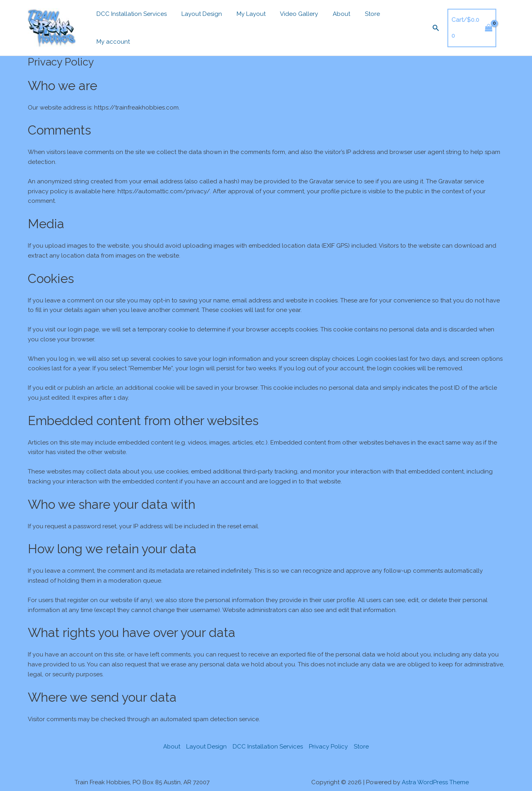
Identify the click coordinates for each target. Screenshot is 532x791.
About (330, 26)
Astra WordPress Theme (435, 778)
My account (394, 26)
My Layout (244, 26)
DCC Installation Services (130, 26)
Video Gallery (290, 26)
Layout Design (198, 26)
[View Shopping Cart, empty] (465, 26)
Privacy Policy (329, 742)
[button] (428, 26)
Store (358, 26)
